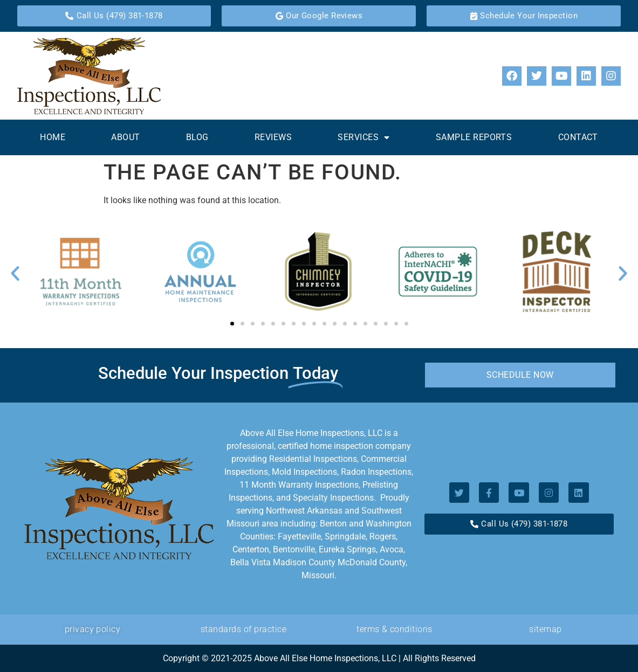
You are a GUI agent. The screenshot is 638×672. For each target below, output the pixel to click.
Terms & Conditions (395, 629)
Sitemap (545, 629)
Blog (197, 137)
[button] (15, 273)
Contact (578, 137)
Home (53, 137)
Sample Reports (474, 137)
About (125, 137)
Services (363, 137)
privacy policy (93, 629)
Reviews (273, 137)
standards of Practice (243, 629)
